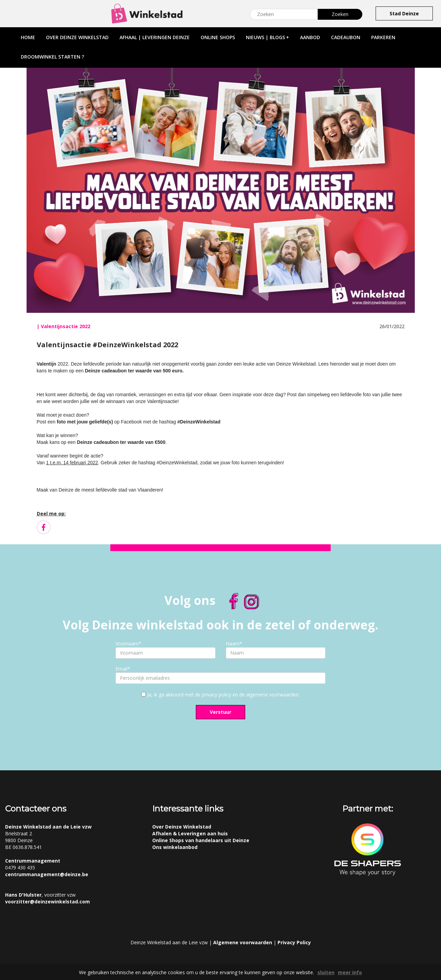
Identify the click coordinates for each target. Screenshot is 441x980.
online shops (218, 37)
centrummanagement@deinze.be (47, 874)
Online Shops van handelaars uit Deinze (201, 840)
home (28, 37)
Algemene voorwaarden (243, 942)
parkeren (383, 37)
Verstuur (220, 712)
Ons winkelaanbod (175, 847)
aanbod (310, 37)
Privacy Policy (294, 942)
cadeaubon (346, 37)
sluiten (326, 972)
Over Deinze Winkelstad (182, 827)
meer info (350, 972)
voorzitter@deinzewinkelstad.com (48, 902)
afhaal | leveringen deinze (155, 37)
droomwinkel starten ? (52, 57)
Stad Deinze (404, 13)
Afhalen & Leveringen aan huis (190, 833)
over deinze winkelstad (77, 37)
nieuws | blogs (267, 37)
